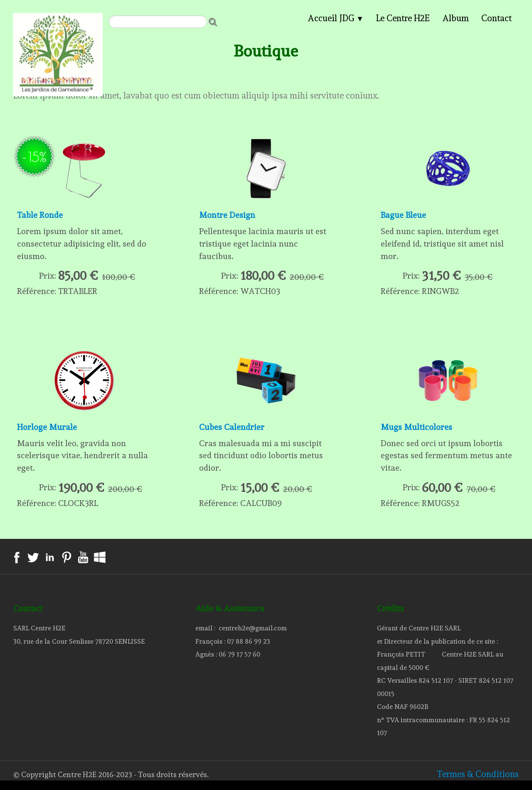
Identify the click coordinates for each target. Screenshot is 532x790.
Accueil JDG (336, 18)
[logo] (58, 19)
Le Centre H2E (403, 18)
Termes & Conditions (478, 783)
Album (456, 18)
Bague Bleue (404, 216)
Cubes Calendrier (232, 432)
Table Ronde (41, 216)
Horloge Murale (48, 432)
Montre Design (228, 216)
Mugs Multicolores (417, 432)
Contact (496, 18)
